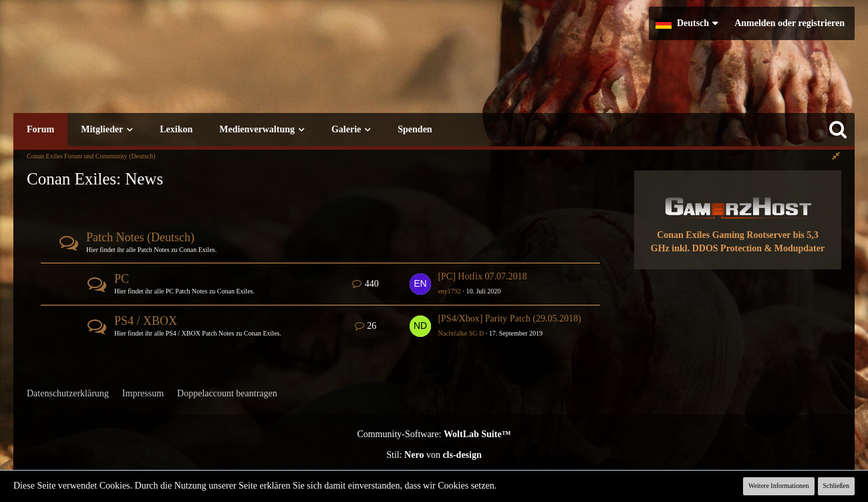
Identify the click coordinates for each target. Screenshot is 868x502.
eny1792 (449, 291)
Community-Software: (434, 434)
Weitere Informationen (779, 486)
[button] (687, 23)
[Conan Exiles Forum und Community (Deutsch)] (224, 70)
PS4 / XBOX (146, 321)
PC (122, 279)
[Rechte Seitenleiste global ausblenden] (836, 156)
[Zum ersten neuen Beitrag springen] (420, 284)
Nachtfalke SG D (461, 333)
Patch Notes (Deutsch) (140, 237)
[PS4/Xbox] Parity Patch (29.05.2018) (509, 319)
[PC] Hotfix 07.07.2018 (482, 276)
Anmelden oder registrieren (789, 23)
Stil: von (434, 455)
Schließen (836, 486)
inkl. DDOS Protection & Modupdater (748, 248)
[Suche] (838, 130)
